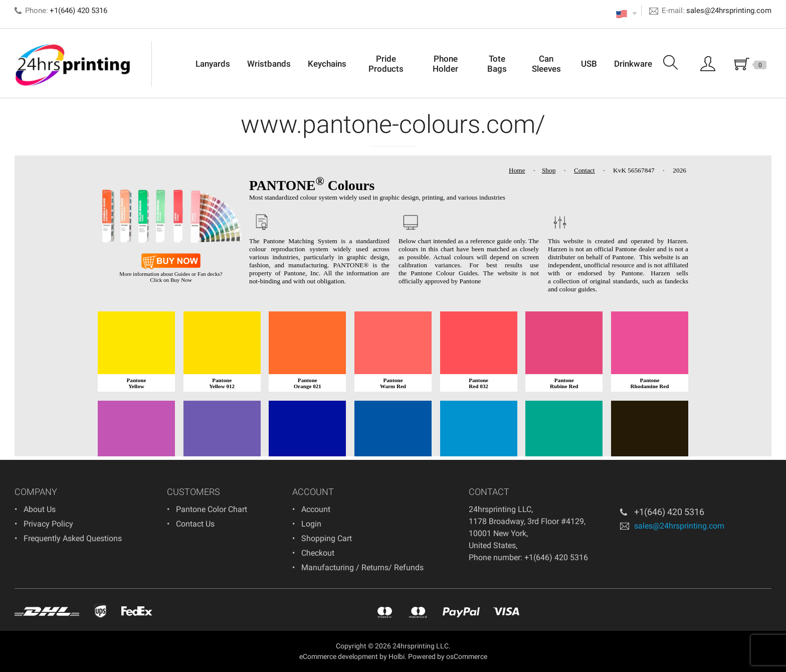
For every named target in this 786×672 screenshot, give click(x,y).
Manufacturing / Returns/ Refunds (362, 567)
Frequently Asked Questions (73, 538)
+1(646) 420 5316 (669, 512)
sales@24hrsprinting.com (729, 11)
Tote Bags (497, 64)
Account (316, 509)
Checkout (318, 553)
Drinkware (633, 64)
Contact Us (195, 524)
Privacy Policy (48, 524)
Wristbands (269, 64)
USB (589, 64)
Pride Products (386, 64)
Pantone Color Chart (212, 509)
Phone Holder (445, 64)
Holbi (397, 656)
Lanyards (213, 64)
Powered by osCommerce (448, 656)
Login (311, 524)
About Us (40, 509)
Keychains (327, 64)
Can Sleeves (546, 64)
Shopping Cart (327, 538)
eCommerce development (339, 656)
